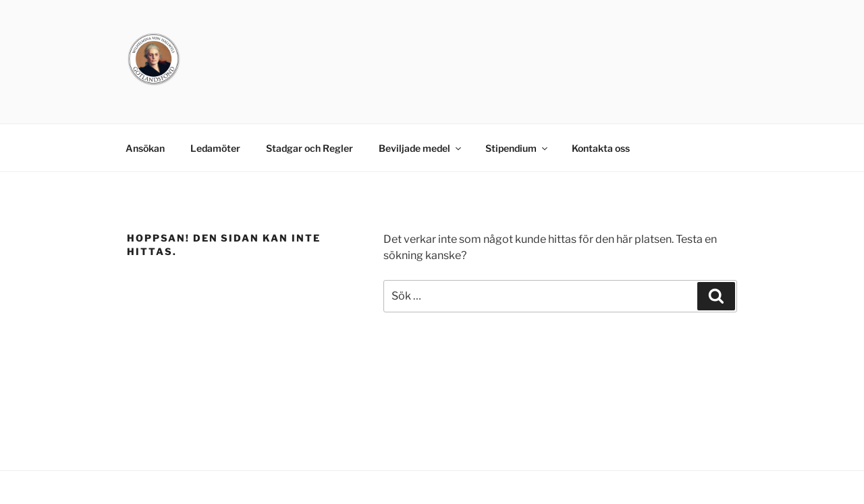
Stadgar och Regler (309, 148)
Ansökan (145, 148)
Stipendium (517, 148)
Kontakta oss (601, 148)
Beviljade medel (421, 148)
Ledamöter (215, 148)
